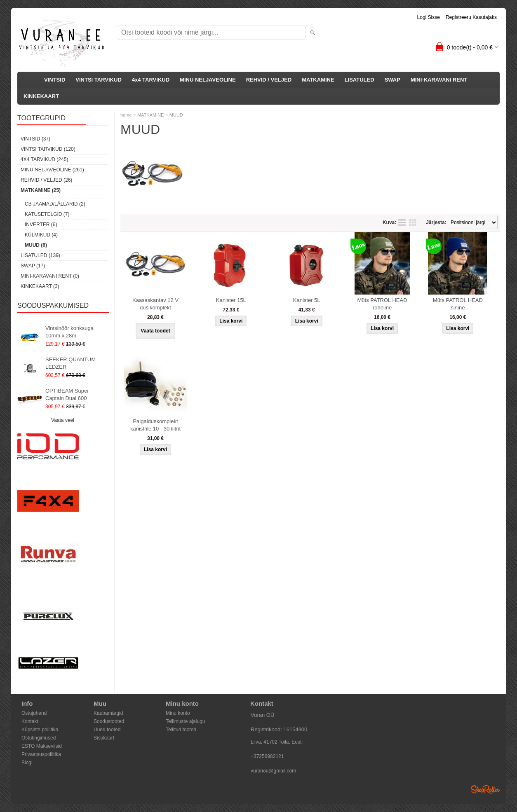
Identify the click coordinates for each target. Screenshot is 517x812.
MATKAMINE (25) (41, 190)
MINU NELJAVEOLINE (208, 80)
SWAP (392, 80)
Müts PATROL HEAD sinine (458, 304)
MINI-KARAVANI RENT (439, 80)
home (126, 115)
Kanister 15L (231, 300)
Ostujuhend (34, 713)
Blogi (27, 763)
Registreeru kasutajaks (471, 17)
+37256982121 (267, 756)
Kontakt (30, 721)
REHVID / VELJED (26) (46, 180)
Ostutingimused (39, 738)
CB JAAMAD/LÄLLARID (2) (55, 204)
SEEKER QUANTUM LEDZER (70, 363)
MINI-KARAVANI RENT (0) (50, 276)
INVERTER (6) (41, 225)
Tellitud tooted (181, 730)
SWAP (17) (33, 266)
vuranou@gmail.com (273, 771)
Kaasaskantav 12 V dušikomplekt (155, 304)
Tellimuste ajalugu (185, 721)
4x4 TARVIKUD (151, 80)
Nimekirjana (402, 222)
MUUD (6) (36, 245)
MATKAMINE (318, 80)
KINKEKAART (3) (40, 286)
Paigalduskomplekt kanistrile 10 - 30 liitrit (155, 425)
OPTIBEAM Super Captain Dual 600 (67, 394)
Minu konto (178, 713)
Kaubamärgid (108, 713)
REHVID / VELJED (269, 80)
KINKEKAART (41, 96)
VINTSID (55, 80)
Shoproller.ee (485, 789)
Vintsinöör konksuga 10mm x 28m (69, 332)
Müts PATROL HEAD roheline (382, 304)
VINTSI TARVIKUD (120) (48, 149)
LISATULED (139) (40, 255)
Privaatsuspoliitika (41, 754)
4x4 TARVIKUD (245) (44, 159)
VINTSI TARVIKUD (98, 80)
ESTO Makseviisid (42, 746)
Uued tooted (107, 730)
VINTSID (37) (35, 139)
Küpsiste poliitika (40, 730)
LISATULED (360, 80)
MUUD (176, 115)
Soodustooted (109, 721)
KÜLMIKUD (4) (41, 235)
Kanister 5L (307, 300)
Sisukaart (104, 738)
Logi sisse (429, 17)
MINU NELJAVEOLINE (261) (52, 170)
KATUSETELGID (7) (47, 214)
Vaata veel (63, 420)
